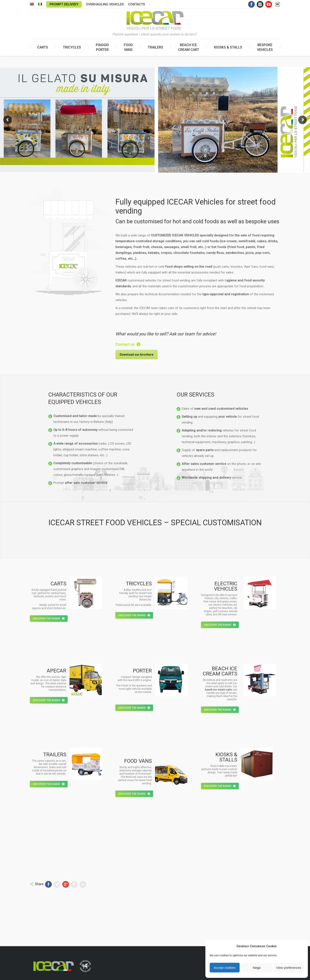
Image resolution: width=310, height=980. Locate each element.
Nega (257, 968)
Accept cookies (225, 968)
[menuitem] (32, 4)
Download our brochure (136, 355)
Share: (40, 884)
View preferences (289, 968)
